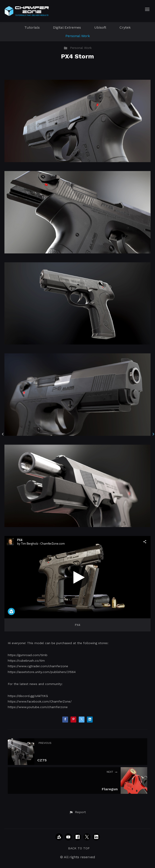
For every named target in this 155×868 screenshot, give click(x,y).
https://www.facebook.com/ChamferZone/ (40, 701)
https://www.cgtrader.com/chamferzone (38, 666)
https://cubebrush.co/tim (26, 661)
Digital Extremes (67, 27)
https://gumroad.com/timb (28, 655)
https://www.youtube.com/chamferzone (38, 707)
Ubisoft (100, 27)
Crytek (125, 27)
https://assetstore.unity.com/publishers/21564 (42, 672)
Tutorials (32, 27)
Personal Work (78, 36)
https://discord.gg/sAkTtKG (28, 696)
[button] (77, 812)
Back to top (79, 848)
